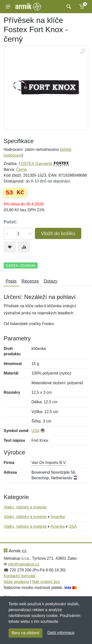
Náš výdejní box (46, 582)
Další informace (61, 633)
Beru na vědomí (26, 633)
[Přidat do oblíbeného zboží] (10, 247)
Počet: (10, 222)
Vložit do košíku (58, 233)
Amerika (58, 517)
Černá (21, 169)
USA (36, 431)
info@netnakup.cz (23, 564)
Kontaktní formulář (20, 576)
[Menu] (8, 7)
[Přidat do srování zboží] (24, 247)
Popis (11, 281)
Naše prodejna (16, 582)
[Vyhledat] (68, 7)
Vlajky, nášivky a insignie (25, 507)
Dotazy (51, 281)
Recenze (30, 281)
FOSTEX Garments (36, 164)
